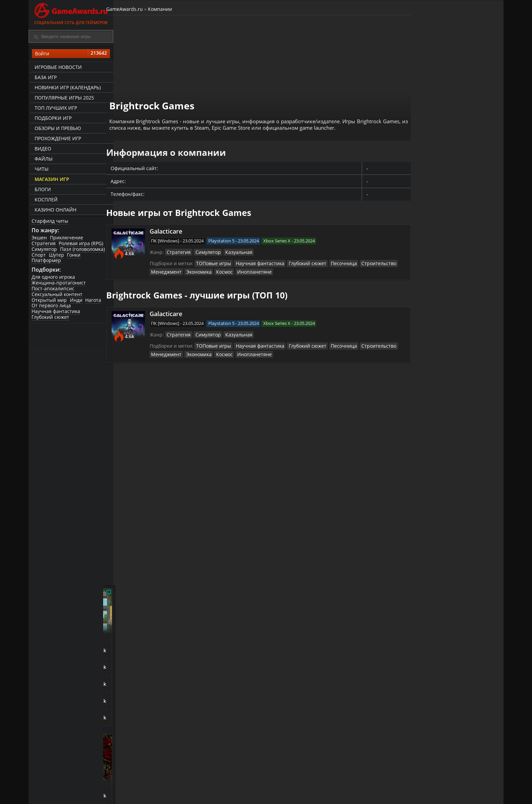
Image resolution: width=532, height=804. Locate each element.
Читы (41, 170)
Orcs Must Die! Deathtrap (440, 350)
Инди (77, 302)
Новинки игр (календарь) (67, 88)
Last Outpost (425, 333)
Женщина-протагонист (59, 285)
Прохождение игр (57, 139)
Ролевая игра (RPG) (82, 245)
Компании (170, 10)
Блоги (42, 190)
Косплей (45, 200)
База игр (45, 78)
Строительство (374, 259)
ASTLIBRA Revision (432, 465)
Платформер (47, 262)
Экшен (40, 239)
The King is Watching (434, 280)
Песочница (341, 259)
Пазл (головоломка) (83, 251)
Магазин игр (51, 180)
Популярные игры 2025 (63, 99)
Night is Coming (428, 297)
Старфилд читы (50, 222)
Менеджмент (173, 268)
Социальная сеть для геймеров (71, 13)
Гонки (75, 257)
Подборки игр (52, 119)
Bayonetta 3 (424, 447)
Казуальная (242, 248)
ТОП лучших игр (55, 109)
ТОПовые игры (220, 259)
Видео (42, 150)
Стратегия (44, 245)
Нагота (94, 302)
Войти (71, 55)
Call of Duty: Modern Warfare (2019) (434, 618)
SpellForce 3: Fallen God (438, 483)
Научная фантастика (56, 314)
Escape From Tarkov (433, 636)
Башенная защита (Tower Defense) (453, 260)
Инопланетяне (258, 268)
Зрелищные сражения (453, 414)
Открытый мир (50, 302)
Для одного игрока (54, 279)
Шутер (57, 257)
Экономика (204, 268)
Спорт (39, 257)
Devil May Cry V (428, 500)
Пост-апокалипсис (53, 291)
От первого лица (52, 308)
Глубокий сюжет (51, 319)
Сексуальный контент (57, 297)
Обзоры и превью (57, 129)
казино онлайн (54, 211)
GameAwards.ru (135, 10)
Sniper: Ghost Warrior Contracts (435, 599)
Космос (229, 268)
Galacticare (174, 225)
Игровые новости (57, 68)
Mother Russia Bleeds (435, 654)
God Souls (421, 430)
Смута (417, 580)
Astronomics (424, 315)
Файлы (43, 160)
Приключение (67, 239)
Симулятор (45, 251)
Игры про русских (453, 564)
